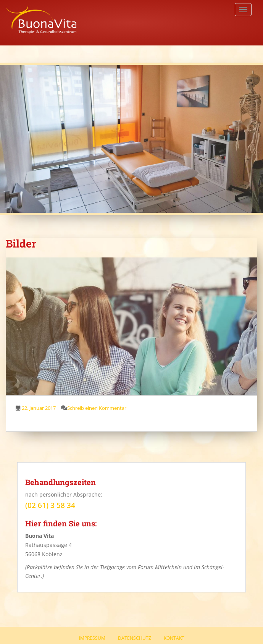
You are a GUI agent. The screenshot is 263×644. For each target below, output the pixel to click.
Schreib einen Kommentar (97, 408)
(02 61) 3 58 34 (50, 505)
